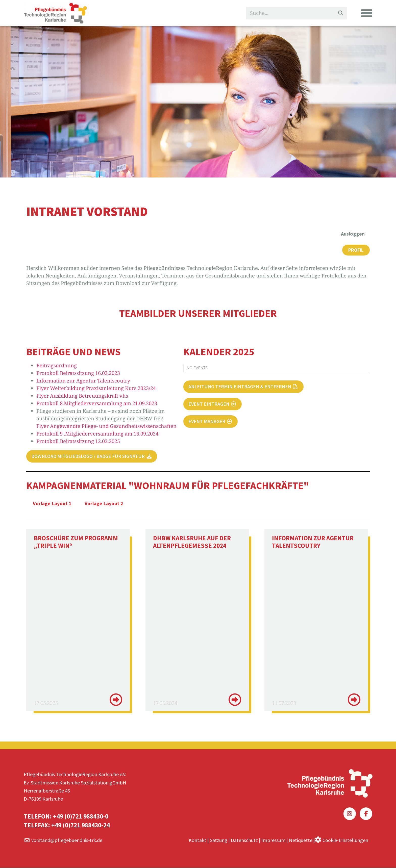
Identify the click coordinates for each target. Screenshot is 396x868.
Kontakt (197, 840)
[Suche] (341, 13)
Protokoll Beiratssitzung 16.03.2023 (78, 373)
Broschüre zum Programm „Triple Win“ (76, 542)
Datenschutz (244, 840)
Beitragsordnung (57, 366)
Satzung (219, 840)
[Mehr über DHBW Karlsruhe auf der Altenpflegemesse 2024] (235, 700)
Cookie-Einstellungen (345, 840)
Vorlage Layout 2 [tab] (104, 504)
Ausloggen (353, 234)
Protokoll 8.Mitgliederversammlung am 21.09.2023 (97, 404)
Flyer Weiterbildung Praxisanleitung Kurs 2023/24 (96, 388)
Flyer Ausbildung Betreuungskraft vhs (82, 396)
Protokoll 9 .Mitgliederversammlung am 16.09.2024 (97, 434)
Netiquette (301, 840)
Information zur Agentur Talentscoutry (83, 381)
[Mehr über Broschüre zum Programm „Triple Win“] (116, 700)
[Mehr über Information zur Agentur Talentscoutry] (354, 700)
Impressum (273, 840)
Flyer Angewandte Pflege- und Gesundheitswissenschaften (106, 426)
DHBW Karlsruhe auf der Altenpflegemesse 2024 (192, 542)
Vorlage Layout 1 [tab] (52, 504)
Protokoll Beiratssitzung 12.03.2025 (78, 441)
